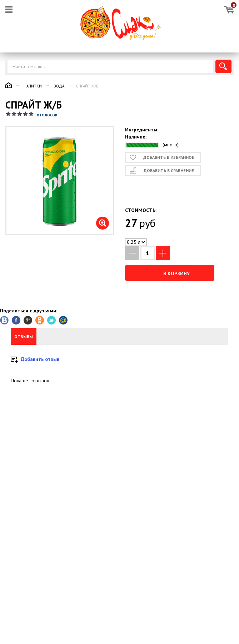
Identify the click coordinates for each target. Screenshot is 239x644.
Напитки (33, 86)
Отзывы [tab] (24, 336)
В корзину (170, 273)
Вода (59, 86)
